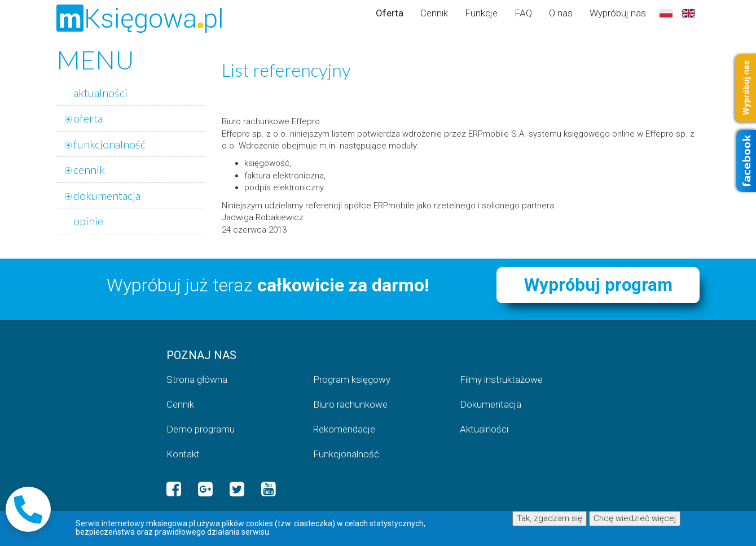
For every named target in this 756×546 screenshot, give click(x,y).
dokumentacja (107, 195)
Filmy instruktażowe (501, 379)
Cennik (434, 13)
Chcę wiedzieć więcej (635, 518)
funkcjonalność (109, 144)
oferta (88, 118)
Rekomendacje (344, 429)
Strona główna (197, 379)
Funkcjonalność (346, 454)
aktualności (100, 93)
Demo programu (201, 429)
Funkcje (481, 13)
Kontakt (183, 454)
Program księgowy (352, 379)
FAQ (523, 13)
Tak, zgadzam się (550, 518)
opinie (88, 221)
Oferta (390, 13)
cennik (89, 169)
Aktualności (484, 429)
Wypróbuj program (598, 285)
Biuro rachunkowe (350, 404)
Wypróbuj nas (618, 13)
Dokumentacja (491, 404)
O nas (561, 13)
